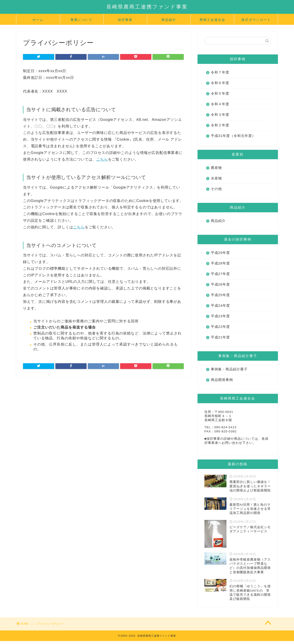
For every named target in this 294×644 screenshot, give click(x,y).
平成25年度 (220, 295)
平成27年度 (220, 274)
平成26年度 (220, 284)
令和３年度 (220, 115)
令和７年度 (220, 72)
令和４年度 (220, 104)
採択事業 (125, 20)
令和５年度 (220, 93)
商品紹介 (169, 20)
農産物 (216, 168)
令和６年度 (220, 83)
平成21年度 (220, 337)
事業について (82, 20)
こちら (102, 159)
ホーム (38, 20)
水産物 (216, 178)
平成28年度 (220, 263)
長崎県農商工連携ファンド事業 (147, 7)
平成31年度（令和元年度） (233, 136)
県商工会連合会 (212, 20)
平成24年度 (220, 305)
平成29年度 (220, 253)
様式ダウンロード (256, 20)
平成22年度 (220, 327)
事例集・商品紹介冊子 (229, 369)
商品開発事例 (222, 380)
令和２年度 (220, 125)
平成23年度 (220, 316)
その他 (216, 189)
